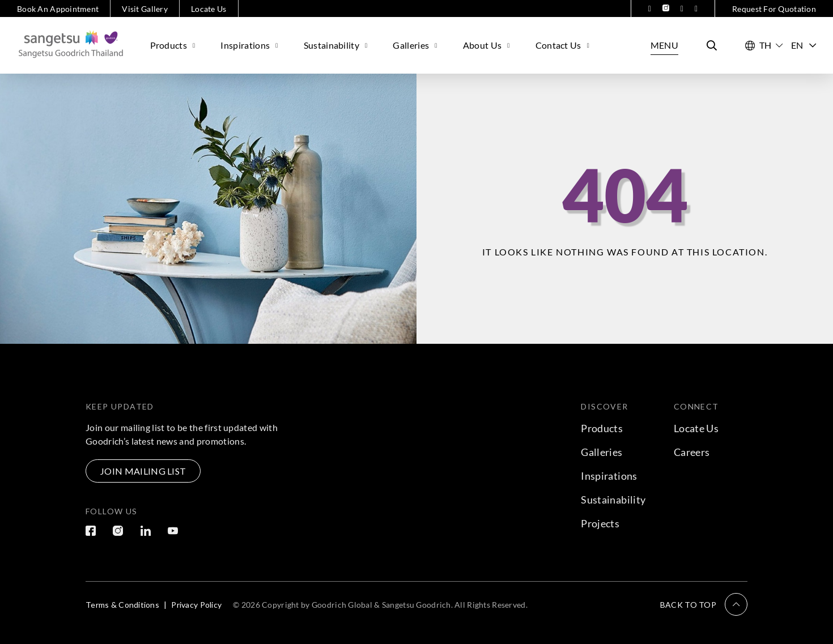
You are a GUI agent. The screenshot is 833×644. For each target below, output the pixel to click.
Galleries (416, 45)
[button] (704, 604)
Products (174, 45)
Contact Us (564, 45)
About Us (488, 45)
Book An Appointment (58, 9)
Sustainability (337, 45)
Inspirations (250, 45)
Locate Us (209, 9)
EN (804, 45)
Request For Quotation (774, 9)
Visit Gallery (145, 9)
